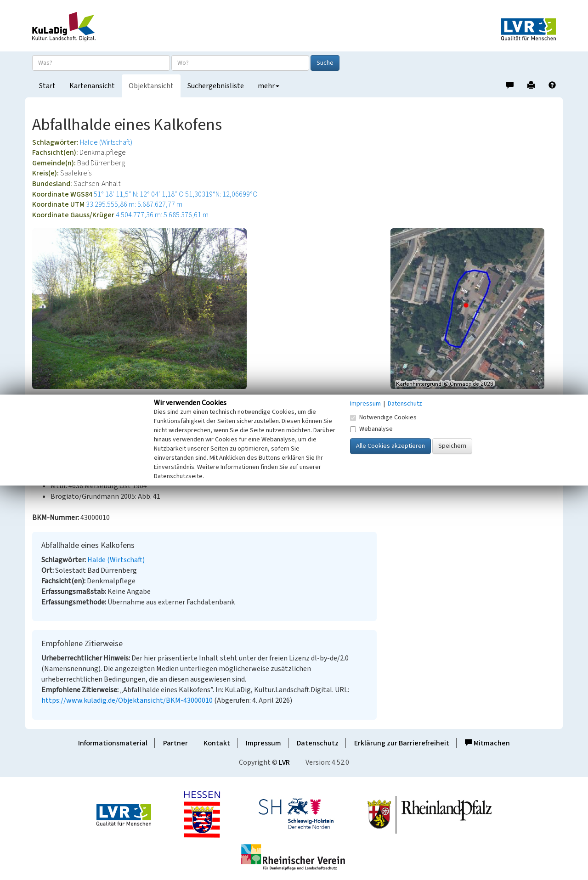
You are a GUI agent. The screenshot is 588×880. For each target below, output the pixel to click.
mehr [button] (269, 86)
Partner (175, 743)
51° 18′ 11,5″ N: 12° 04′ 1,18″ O (139, 194)
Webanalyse (371, 429)
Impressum (263, 743)
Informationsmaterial (113, 743)
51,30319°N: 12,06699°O (221, 194)
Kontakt (217, 743)
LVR (284, 762)
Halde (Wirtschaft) (106, 142)
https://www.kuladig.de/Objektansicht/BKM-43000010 (127, 700)
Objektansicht (151, 86)
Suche (325, 63)
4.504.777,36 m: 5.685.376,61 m (162, 215)
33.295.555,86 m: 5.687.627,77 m (134, 204)
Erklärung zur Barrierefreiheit (402, 743)
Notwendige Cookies (383, 417)
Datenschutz (318, 743)
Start (47, 86)
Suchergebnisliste (216, 86)
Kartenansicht (92, 86)
